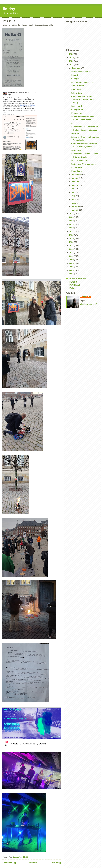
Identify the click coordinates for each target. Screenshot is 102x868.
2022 (72, 213)
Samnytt (75, 79)
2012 (72, 249)
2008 (72, 263)
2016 (72, 235)
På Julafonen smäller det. (83, 82)
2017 (72, 231)
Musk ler (75, 133)
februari (75, 206)
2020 (72, 221)
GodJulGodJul (78, 86)
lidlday (9, 9)
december (76, 68)
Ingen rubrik (77, 106)
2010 (72, 256)
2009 (72, 260)
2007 (72, 267)
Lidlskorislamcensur (80, 160)
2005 (72, 274)
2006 (72, 270)
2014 (72, 242)
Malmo (72, 288)
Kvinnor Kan (77, 113)
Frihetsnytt (76, 150)
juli (73, 189)
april (74, 199)
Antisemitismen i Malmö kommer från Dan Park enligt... (82, 100)
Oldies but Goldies (78, 279)
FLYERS (73, 282)
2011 (72, 253)
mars (74, 203)
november (76, 175)
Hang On (75, 75)
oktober (75, 178)
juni (74, 192)
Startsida (33, 863)
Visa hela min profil (89, 304)
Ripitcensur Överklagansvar (84, 164)
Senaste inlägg (9, 863)
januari (75, 210)
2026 (72, 54)
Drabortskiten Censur (81, 72)
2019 (72, 224)
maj (74, 196)
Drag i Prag (76, 89)
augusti (75, 185)
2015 (72, 238)
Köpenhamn (77, 171)
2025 (72, 57)
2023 (72, 64)
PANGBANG (75, 285)
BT (72, 123)
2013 (72, 245)
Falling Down (77, 93)
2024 (72, 61)
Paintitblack (76, 168)
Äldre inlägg (56, 863)
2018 (72, 228)
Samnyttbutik (77, 110)
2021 (72, 217)
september (77, 182)
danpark (87, 297)
